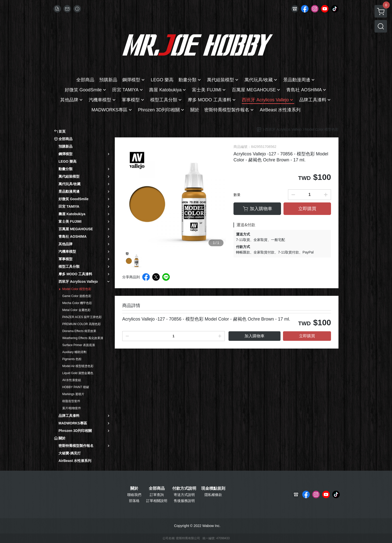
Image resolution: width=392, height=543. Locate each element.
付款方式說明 (184, 488)
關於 (134, 488)
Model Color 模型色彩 (77, 289)
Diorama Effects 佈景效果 (79, 331)
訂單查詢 (157, 495)
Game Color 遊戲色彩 (77, 296)
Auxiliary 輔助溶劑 (74, 352)
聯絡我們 (134, 495)
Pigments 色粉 (72, 359)
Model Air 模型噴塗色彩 (78, 366)
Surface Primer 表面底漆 (79, 345)
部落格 (134, 501)
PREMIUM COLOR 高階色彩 (81, 324)
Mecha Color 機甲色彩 (77, 303)
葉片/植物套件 (72, 408)
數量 (237, 195)
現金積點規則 (213, 488)
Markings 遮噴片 (73, 394)
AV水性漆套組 (72, 380)
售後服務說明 (184, 501)
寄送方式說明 (184, 495)
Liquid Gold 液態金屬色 (78, 373)
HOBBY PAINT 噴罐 (76, 387)
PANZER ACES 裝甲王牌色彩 (82, 317)
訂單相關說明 (157, 501)
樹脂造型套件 (71, 401)
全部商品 (157, 488)
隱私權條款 (213, 495)
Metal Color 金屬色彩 (76, 310)
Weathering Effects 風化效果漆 (83, 338)
